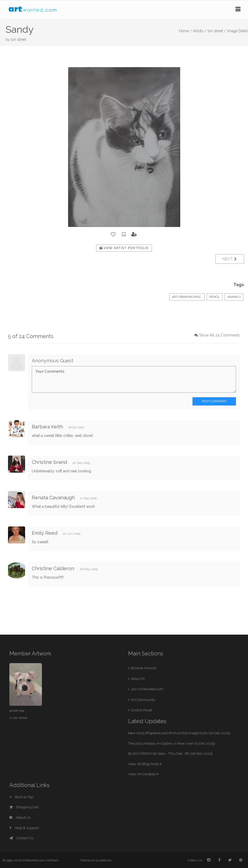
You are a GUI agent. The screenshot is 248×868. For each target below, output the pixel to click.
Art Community (143, 700)
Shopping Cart (24, 807)
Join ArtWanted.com (147, 689)
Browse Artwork (144, 668)
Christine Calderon (53, 568)
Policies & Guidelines (96, 860)
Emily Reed (45, 533)
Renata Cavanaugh (53, 498)
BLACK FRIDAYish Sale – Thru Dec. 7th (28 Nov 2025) (170, 754)
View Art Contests (143, 774)
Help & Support (24, 828)
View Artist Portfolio (124, 248)
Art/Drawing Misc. (187, 297)
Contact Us (21, 838)
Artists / (200, 31)
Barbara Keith (47, 427)
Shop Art (138, 679)
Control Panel (141, 710)
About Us (20, 818)
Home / (185, 31)
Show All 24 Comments (220, 335)
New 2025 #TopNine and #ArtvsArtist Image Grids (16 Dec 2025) (179, 733)
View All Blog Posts (145, 764)
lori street (19, 39)
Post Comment (214, 401)
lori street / (217, 31)
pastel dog (17, 711)
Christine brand (49, 462)
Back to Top (21, 797)
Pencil (215, 297)
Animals (234, 297)
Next (230, 259)
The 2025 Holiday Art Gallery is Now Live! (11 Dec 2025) (172, 743)
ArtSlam (53, 860)
